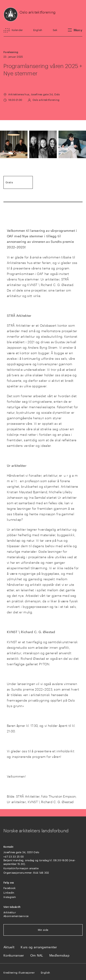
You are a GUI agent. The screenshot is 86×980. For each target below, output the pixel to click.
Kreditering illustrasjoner (19, 973)
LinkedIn (9, 893)
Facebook (10, 888)
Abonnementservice (16, 916)
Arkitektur (10, 912)
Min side (43, 930)
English (38, 30)
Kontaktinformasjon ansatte (21, 868)
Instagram (10, 897)
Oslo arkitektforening (37, 12)
